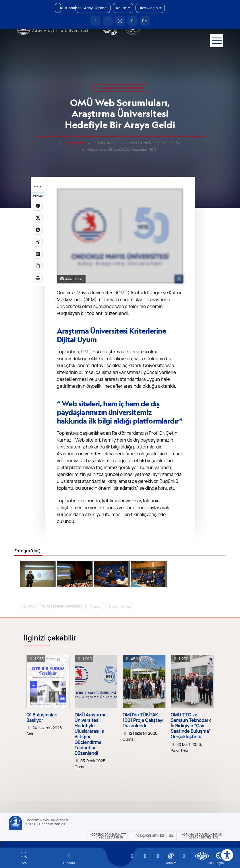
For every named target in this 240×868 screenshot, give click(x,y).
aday (97, 606)
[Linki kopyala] (38, 266)
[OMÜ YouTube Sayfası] (132, 856)
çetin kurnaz (122, 606)
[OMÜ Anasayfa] (95, 21)
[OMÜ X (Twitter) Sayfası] (171, 856)
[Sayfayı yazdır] (38, 278)
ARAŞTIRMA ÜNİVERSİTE (64, 606)
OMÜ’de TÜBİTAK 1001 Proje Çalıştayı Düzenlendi (143, 720)
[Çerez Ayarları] (220, 856)
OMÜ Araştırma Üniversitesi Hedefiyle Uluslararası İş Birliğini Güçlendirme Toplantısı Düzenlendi (91, 734)
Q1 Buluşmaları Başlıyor (42, 718)
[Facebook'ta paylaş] (38, 206)
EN (145, 21)
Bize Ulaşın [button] (150, 8)
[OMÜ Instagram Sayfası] (158, 856)
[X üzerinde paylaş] (38, 218)
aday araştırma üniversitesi (120, 88)
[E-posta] (108, 21)
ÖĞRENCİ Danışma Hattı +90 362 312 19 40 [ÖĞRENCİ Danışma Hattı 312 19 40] (109, 836)
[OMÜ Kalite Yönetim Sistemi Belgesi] (202, 856)
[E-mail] (69, 858)
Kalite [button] (123, 8)
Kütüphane (60, 8)
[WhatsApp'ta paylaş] (38, 230)
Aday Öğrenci (93, 8)
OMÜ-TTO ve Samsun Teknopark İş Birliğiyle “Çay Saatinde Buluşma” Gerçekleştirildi (191, 726)
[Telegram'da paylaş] (38, 242)
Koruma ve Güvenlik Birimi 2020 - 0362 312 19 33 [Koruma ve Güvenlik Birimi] (202, 836)
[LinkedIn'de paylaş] (38, 254)
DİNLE (38, 186)
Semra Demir (75, 143)
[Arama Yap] (132, 21)
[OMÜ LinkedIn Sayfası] (145, 856)
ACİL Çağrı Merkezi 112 (154, 836)
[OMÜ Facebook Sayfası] (184, 856)
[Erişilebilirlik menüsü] (227, 855)
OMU (31, 606)
